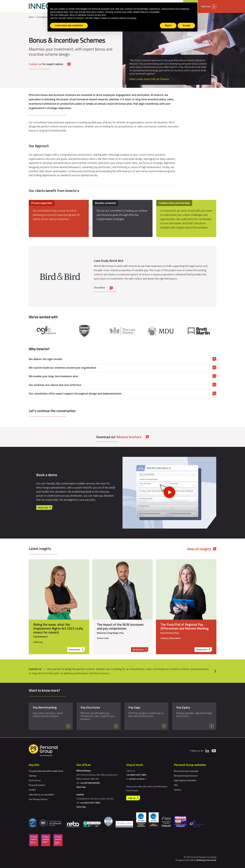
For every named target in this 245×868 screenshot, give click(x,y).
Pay (122, 633)
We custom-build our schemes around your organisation (62, 368)
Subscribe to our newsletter (41, 794)
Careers (178, 790)
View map (81, 787)
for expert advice (46, 64)
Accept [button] (186, 25)
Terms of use (35, 780)
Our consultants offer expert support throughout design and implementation (75, 393)
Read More (100, 288)
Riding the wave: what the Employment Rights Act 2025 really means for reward (58, 628)
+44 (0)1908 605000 (90, 783)
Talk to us (205, 6)
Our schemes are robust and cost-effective (55, 385)
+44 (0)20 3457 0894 (90, 803)
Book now (43, 508)
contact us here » (137, 779)
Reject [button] (168, 25)
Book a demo (47, 475)
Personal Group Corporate (186, 771)
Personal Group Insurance (186, 776)
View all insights (199, 549)
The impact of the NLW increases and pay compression (120, 626)
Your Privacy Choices (38, 799)
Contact (32, 790)
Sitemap (33, 776)
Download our (119, 437)
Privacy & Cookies (37, 785)
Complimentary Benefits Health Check (46, 771)
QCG (176, 785)
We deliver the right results (45, 359)
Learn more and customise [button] (69, 25)
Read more (77, 650)
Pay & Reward (40, 637)
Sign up (132, 798)
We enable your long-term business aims (53, 376)
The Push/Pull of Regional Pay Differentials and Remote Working (185, 626)
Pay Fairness (167, 633)
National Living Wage (108, 633)
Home (31, 17)
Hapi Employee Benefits (185, 780)
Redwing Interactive (206, 860)
